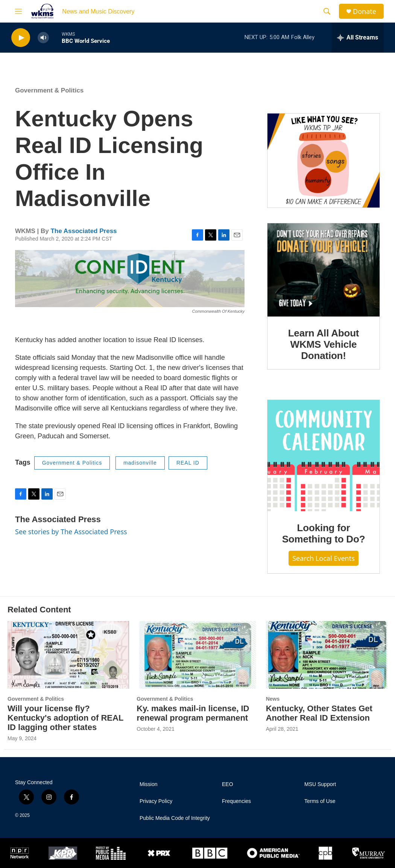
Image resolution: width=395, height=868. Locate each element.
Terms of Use (320, 801)
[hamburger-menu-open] (18, 11)
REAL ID (188, 463)
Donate (365, 11)
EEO (228, 784)
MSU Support (320, 784)
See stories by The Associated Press (71, 532)
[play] (21, 38)
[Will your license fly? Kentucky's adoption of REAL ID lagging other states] (68, 655)
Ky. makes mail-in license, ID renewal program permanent (193, 713)
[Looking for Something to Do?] (324, 456)
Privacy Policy (156, 801)
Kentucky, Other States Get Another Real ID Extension (319, 713)
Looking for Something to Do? (324, 533)
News (273, 699)
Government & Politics (49, 90)
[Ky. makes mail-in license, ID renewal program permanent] (197, 655)
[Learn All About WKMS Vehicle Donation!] (324, 270)
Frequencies (236, 801)
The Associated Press (84, 231)
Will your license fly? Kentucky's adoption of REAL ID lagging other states (65, 718)
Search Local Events (324, 558)
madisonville (140, 463)
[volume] (43, 38)
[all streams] (358, 38)
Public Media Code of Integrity (175, 818)
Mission (148, 784)
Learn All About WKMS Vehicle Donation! (324, 344)
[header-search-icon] (327, 11)
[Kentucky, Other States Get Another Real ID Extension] (327, 655)
